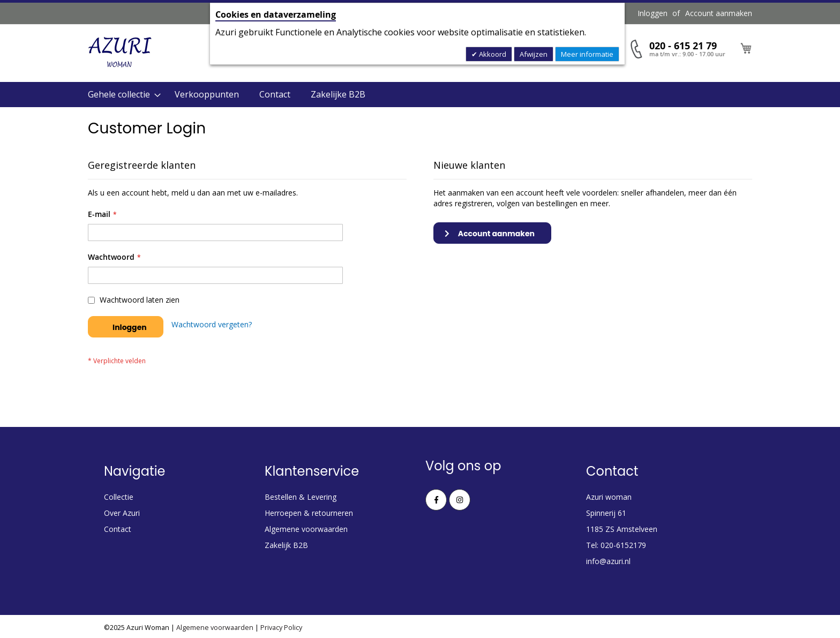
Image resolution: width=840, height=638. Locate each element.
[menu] (420, 95)
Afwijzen (534, 54)
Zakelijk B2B (286, 545)
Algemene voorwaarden (306, 529)
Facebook (436, 500)
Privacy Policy (281, 628)
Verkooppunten (207, 94)
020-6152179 (623, 545)
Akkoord (492, 54)
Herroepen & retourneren (309, 513)
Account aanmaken (719, 13)
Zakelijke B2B (338, 94)
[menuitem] (121, 95)
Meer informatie (587, 54)
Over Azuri (122, 513)
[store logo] (120, 52)
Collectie (119, 497)
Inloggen (652, 13)
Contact (275, 94)
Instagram (460, 500)
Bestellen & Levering (301, 497)
